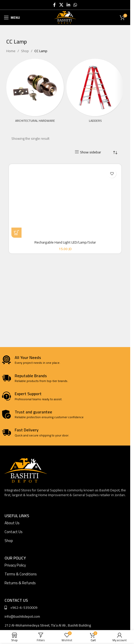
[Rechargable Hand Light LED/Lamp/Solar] (65, 202)
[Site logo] (65, 17)
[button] (16, 233)
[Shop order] (115, 153)
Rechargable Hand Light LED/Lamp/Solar (65, 242)
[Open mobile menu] (12, 17)
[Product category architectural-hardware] (35, 92)
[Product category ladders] (95, 92)
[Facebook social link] (54, 5)
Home (11, 51)
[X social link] (61, 5)
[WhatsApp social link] (75, 5)
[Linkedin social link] (68, 5)
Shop (25, 51)
